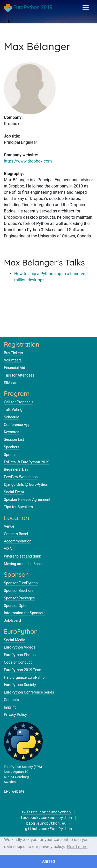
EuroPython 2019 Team (23, 670)
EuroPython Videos (20, 647)
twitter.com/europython (46, 812)
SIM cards (12, 383)
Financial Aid (14, 368)
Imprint (10, 707)
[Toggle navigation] (86, 8)
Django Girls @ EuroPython (26, 485)
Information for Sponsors (25, 613)
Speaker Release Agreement (27, 500)
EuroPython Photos (20, 655)
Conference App (17, 425)
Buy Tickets (13, 353)
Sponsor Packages (19, 598)
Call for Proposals (19, 402)
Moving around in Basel (23, 564)
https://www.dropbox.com (28, 161)
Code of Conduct (18, 662)
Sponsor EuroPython (21, 583)
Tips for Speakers (18, 507)
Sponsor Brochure (19, 591)
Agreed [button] (49, 861)
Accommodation (18, 541)
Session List (14, 440)
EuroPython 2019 (28, 8)
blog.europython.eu (46, 824)
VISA (8, 549)
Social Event (14, 492)
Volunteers (13, 360)
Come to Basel (16, 534)
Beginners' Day (16, 469)
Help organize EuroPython (25, 678)
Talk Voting (13, 410)
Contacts (11, 700)
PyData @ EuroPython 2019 (27, 462)
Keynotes (12, 432)
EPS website (14, 791)
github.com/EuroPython (48, 829)
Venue (9, 526)
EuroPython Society (20, 685)
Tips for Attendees (19, 375)
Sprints (10, 455)
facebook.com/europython (46, 818)
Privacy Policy (15, 715)
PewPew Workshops (21, 477)
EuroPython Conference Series (29, 692)
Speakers (12, 447)
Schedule (12, 417)
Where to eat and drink (23, 556)
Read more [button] (77, 847)
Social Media (14, 640)
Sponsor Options (18, 606)
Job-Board (12, 621)
